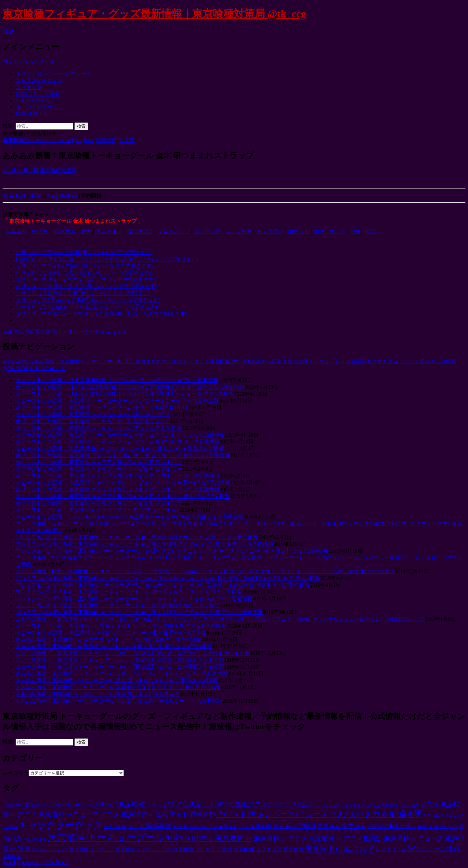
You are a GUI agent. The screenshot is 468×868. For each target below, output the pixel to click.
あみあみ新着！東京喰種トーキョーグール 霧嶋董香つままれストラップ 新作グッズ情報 (343, 361)
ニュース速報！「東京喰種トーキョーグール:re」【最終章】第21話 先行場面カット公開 (120, 667)
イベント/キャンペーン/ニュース (53, 74)
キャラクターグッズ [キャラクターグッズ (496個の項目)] (60, 825)
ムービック (207, 231)
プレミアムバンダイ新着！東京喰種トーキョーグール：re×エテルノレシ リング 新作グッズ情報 (129, 592)
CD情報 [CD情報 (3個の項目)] (9, 805)
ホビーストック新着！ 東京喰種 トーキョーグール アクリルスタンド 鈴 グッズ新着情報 (118, 442)
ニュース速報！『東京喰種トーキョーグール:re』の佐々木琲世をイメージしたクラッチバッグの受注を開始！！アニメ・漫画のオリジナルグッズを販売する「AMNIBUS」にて (220, 619)
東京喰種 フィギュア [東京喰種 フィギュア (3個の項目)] (50, 850)
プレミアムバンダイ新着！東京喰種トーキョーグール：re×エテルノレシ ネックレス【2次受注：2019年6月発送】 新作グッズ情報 (168, 578)
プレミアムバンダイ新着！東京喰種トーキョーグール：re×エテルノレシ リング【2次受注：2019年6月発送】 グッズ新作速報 (163, 585)
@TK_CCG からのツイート (34, 368)
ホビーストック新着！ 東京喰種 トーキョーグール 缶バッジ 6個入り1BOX (102, 408)
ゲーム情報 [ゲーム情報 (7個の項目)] (115, 827)
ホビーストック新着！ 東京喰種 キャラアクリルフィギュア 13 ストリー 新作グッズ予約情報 (123, 496)
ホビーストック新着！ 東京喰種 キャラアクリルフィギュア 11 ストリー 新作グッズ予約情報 (123, 483)
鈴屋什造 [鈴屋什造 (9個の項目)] (397, 850)
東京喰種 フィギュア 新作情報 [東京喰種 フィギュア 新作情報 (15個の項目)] (269, 849)
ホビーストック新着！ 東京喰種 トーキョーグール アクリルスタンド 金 (99, 428)
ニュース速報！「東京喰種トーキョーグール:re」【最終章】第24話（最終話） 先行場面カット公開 (133, 653)
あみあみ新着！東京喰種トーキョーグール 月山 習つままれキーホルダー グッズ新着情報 (116, 361)
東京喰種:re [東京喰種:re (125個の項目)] (233, 838)
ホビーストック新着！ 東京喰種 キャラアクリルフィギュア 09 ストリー (99, 469)
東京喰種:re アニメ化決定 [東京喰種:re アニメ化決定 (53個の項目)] (345, 838)
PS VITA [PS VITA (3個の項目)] (42, 805)
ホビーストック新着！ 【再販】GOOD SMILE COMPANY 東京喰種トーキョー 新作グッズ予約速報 (130, 387)
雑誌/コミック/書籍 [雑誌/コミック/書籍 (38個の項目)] (434, 849)
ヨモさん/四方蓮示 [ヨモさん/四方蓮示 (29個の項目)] (341, 826)
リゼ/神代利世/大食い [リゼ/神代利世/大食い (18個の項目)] (391, 826)
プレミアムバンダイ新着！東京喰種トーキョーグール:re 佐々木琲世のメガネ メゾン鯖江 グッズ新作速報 (139, 612)
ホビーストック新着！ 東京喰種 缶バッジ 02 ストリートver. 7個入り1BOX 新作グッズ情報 (120, 448)
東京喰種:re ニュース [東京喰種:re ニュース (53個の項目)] (414, 838)
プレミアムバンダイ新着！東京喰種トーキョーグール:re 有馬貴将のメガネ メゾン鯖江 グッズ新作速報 (137, 537)
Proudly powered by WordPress (35, 862)
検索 (8, 31)
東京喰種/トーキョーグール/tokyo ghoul (48, 140)
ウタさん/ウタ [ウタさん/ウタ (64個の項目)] (350, 814)
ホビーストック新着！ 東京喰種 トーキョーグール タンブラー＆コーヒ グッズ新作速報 (117, 401)
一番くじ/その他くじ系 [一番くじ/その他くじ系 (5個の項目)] (438, 827)
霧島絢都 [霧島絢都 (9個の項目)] (12, 856)
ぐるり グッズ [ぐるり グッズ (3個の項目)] (360, 805)
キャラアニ (270, 231)
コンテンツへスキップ (29, 62)
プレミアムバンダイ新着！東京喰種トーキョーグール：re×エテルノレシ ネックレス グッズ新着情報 (134, 599)
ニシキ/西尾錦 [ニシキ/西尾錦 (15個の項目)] (255, 826)
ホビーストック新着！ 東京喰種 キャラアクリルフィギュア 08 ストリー (99, 462)
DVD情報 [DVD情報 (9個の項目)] (25, 805)
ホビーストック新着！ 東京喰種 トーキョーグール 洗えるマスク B (93, 421)
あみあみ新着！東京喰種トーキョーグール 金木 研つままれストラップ (97, 694)
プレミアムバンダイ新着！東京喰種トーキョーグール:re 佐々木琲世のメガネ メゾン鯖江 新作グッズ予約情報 (144, 544)
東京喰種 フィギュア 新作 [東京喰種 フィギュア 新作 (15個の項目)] (202, 849)
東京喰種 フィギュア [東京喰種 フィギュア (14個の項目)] (91, 849)
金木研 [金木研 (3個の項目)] (381, 850)
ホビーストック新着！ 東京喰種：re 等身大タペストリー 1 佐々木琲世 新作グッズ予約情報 (121, 626)
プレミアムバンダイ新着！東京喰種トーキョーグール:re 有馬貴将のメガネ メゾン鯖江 (118, 605)
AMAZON (64, 231)
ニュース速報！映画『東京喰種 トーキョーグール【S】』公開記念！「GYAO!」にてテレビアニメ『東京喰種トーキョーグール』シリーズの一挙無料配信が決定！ (205, 571)
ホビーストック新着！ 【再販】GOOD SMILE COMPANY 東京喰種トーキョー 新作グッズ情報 (125, 394)
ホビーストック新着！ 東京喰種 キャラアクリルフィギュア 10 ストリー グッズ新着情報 (118, 476)
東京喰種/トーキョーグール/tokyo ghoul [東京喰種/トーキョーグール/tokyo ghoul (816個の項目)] (130, 837)
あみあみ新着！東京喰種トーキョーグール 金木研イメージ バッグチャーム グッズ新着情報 (122, 674)
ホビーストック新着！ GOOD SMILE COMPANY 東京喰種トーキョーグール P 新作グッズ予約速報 (129, 517)
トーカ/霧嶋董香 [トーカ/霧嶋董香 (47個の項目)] (149, 826)
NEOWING (140, 231)
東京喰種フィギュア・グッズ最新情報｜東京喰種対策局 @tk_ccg (154, 14)
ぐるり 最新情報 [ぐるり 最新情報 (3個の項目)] (386, 805)
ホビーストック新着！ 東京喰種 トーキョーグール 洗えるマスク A (93, 414)
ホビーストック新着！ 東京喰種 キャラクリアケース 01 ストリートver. (97, 510)
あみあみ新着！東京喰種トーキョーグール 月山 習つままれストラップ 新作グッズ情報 (116, 680)
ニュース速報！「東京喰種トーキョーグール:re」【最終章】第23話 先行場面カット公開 (120, 660)
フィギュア (29, 87)
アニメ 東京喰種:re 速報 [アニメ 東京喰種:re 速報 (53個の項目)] (134, 814)
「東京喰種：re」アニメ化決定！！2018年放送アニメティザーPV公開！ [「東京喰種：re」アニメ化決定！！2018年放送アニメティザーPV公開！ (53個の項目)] (216, 804)
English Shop (63, 196)
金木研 (127, 140)
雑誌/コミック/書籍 (38, 94)
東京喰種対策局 (58, 170)
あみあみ (14, 196)
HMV (370, 231)
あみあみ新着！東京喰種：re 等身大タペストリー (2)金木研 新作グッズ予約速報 (108, 639)
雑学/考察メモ (32, 114)
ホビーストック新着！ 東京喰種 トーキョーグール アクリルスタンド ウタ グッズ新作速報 (120, 435)
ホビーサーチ (330, 231)
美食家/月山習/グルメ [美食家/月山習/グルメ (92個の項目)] (340, 849)
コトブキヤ (239, 231)
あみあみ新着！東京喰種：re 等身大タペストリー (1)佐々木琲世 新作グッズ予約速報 (114, 646)
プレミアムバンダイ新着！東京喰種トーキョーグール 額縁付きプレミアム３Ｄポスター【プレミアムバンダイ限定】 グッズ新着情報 (172, 551)
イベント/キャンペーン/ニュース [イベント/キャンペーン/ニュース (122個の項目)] (273, 814)
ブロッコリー (173, 231)
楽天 (35, 196)
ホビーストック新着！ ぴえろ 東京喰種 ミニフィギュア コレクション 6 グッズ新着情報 (117, 380)
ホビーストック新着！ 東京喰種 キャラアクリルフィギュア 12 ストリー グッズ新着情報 (118, 489)
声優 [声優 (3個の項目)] (27, 839)
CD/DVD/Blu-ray (34, 101)
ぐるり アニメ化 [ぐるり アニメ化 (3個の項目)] (335, 805)
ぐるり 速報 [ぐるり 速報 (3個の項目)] (409, 805)
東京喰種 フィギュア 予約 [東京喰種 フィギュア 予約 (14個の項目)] (143, 849)
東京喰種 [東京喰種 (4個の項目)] (39, 839)
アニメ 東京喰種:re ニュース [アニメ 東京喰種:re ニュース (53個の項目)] (58, 814)
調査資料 (106, 140)
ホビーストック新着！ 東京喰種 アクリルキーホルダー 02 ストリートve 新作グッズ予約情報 (123, 455)
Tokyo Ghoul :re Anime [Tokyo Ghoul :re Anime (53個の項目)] (81, 804)
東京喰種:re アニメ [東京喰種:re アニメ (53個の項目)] (280, 838)
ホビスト (298, 231)
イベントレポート (36, 107)
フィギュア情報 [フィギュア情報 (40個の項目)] (294, 826)
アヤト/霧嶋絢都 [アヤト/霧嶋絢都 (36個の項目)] (192, 814)
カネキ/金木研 (19, 332)
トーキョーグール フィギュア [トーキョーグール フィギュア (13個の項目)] (205, 826)
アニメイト (109, 231)
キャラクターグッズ (39, 80)
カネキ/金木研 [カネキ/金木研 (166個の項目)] (397, 814)
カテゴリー (16, 773)
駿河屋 (40, 231)
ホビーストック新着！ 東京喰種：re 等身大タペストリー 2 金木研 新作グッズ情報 (110, 633)
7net (355, 231)
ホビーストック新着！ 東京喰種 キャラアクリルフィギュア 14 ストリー (99, 503)
